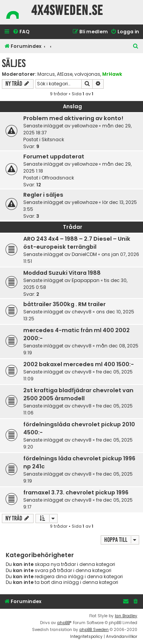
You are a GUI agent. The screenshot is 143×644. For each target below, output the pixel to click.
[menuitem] (21, 32)
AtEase (65, 74)
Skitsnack (53, 139)
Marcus (46, 74)
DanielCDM (84, 254)
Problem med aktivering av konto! (73, 118)
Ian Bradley (126, 616)
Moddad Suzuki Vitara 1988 (62, 273)
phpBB (63, 623)
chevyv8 (82, 312)
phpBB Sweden (94, 630)
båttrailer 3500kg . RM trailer (64, 304)
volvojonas (87, 74)
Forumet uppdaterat (54, 157)
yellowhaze (85, 126)
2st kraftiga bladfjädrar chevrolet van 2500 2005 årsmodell (78, 394)
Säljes (14, 63)
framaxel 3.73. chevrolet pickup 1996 (76, 492)
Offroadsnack (58, 178)
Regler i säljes (43, 195)
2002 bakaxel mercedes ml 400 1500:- (79, 364)
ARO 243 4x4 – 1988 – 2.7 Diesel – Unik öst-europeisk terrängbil (77, 243)
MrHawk (112, 74)
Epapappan (86, 280)
